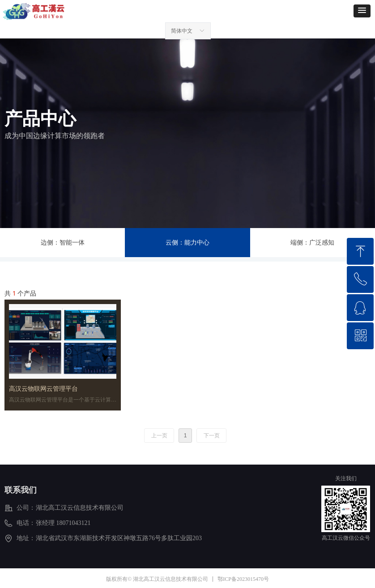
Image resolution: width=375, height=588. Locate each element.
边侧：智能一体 (63, 243)
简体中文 (182, 31)
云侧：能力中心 (187, 243)
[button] (362, 11)
